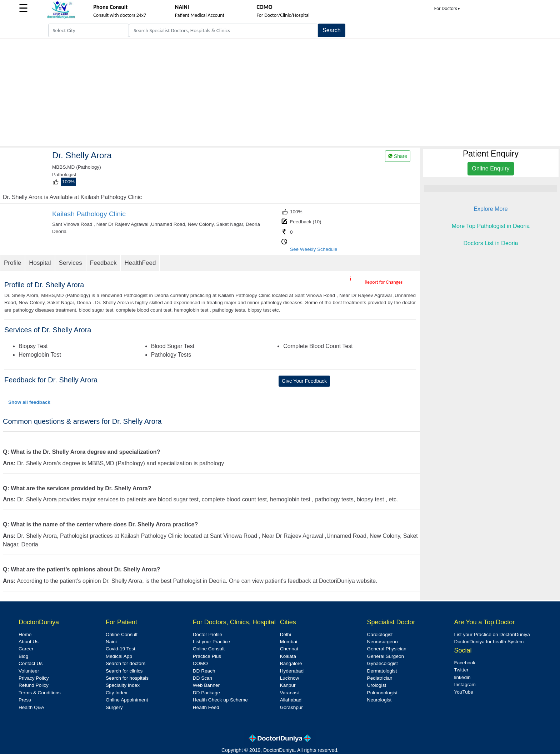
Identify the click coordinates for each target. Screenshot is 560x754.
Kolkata (288, 656)
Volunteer (29, 671)
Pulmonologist (382, 693)
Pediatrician (380, 678)
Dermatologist (382, 671)
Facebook (465, 663)
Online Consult (122, 634)
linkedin (462, 677)
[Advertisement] (280, 93)
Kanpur (288, 685)
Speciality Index (123, 685)
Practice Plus (207, 656)
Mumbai (289, 642)
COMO (200, 663)
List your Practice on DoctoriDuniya (492, 634)
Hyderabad (292, 671)
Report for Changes (384, 282)
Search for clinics (124, 671)
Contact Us (31, 663)
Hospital (40, 263)
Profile (12, 263)
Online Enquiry (491, 168)
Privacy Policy (34, 678)
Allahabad (291, 700)
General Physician (387, 649)
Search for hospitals (127, 678)
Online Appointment (127, 700)
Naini (111, 642)
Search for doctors (126, 663)
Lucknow (290, 678)
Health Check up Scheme (220, 700)
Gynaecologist (382, 663)
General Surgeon (386, 656)
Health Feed (206, 707)
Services (71, 263)
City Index (116, 693)
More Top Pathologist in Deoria (491, 226)
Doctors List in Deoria (491, 243)
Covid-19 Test (121, 649)
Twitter (461, 670)
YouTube (463, 692)
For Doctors (447, 8)
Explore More (491, 209)
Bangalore (291, 663)
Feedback (103, 263)
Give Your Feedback (304, 381)
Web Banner (206, 685)
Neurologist (379, 700)
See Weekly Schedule (314, 249)
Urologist (377, 685)
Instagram (465, 684)
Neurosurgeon (382, 642)
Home (25, 634)
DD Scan (202, 678)
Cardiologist (380, 634)
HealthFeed (140, 263)
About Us (29, 642)
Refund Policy (34, 685)
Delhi (286, 634)
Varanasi (289, 693)
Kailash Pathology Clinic (89, 214)
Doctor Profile (207, 634)
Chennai (289, 649)
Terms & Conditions (40, 693)
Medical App (119, 656)
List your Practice (211, 642)
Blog (23, 656)
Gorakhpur (291, 707)
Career (26, 649)
